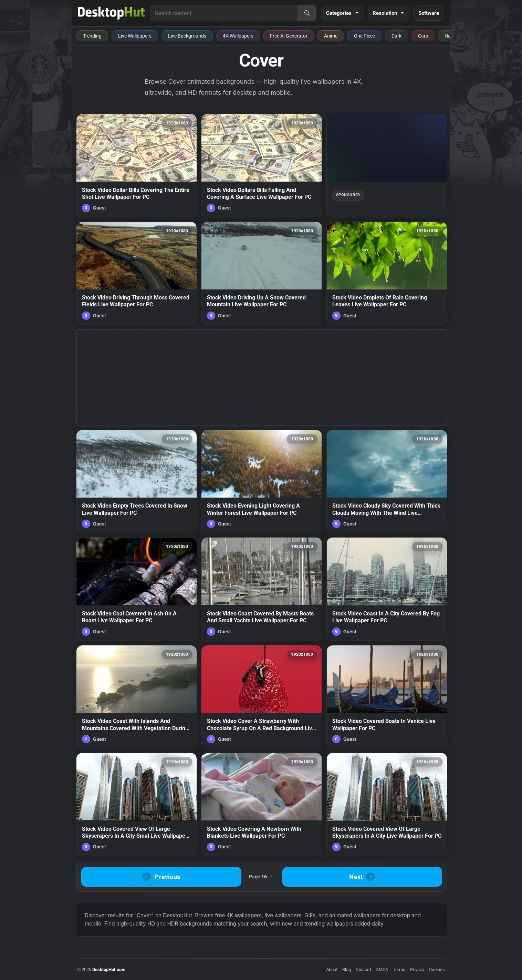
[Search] (307, 13)
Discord (363, 969)
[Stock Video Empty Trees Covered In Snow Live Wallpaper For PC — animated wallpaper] (137, 481)
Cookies (437, 969)
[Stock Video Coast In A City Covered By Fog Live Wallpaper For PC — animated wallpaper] (387, 589)
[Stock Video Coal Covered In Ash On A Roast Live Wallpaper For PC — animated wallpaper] (137, 589)
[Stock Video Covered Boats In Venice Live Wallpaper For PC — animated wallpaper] (387, 697)
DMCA (382, 969)
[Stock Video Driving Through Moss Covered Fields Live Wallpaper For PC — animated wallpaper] (137, 273)
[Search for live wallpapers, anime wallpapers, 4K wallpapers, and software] (224, 13)
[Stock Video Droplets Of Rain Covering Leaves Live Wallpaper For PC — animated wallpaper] (387, 273)
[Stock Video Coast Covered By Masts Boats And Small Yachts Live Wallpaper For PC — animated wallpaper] (262, 589)
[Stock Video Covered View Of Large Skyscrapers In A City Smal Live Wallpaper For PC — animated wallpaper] (137, 804)
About (332, 969)
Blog (347, 969)
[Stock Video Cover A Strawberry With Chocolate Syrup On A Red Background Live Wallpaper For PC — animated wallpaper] (262, 697)
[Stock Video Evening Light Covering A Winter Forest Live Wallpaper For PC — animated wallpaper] (262, 481)
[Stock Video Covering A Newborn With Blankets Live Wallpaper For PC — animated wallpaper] (262, 804)
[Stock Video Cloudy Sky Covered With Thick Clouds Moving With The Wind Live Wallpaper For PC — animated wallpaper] (387, 481)
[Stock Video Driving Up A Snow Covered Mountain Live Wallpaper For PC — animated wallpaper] (262, 273)
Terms (399, 969)
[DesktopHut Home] (111, 13)
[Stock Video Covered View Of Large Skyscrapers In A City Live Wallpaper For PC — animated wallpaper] (387, 804)
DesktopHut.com (109, 969)
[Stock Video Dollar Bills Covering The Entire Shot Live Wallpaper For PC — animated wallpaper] (137, 165)
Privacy (417, 969)
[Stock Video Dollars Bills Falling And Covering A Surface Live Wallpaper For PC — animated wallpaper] (262, 165)
